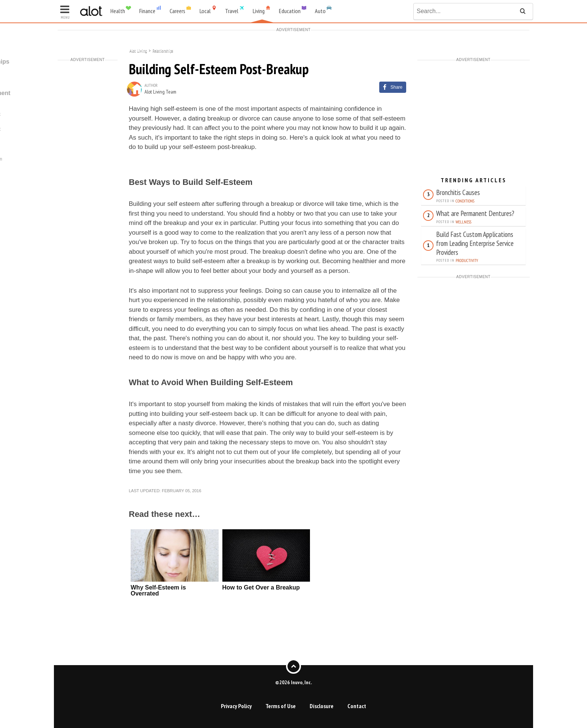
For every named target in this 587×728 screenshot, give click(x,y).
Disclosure (322, 706)
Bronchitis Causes (458, 192)
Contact (357, 706)
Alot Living (138, 50)
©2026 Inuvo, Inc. (293, 682)
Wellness (463, 222)
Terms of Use (281, 706)
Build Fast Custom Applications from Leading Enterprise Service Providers (475, 243)
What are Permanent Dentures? (475, 213)
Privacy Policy (236, 706)
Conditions (465, 201)
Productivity (467, 261)
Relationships (163, 50)
